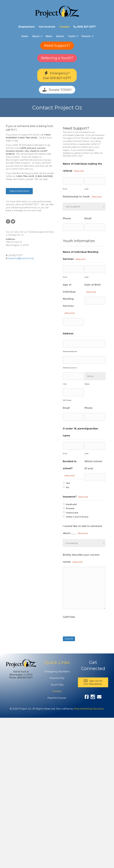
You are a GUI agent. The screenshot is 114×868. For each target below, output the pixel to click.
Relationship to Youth (82, 197)
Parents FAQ (57, 678)
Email (88, 218)
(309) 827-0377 (85, 27)
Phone (67, 218)
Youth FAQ (57, 685)
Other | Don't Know (77, 517)
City (65, 384)
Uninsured (72, 513)
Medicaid (71, 504)
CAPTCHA (69, 617)
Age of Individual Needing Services (69, 300)
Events (60, 36)
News (49, 36)
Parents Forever (57, 698)
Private (70, 508)
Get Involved (47, 27)
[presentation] (85, 628)
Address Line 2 (70, 368)
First (65, 189)
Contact (64, 27)
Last (86, 189)
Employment (27, 27)
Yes (68, 483)
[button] (42, 36)
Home (25, 36)
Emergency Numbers (57, 672)
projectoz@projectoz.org (21, 258)
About (36, 36)
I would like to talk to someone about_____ (83, 530)
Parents (86, 36)
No (68, 487)
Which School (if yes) (93, 465)
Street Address (70, 351)
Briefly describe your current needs (81, 559)
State (87, 384)
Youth (72, 36)
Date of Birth (93, 289)
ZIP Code (67, 400)
